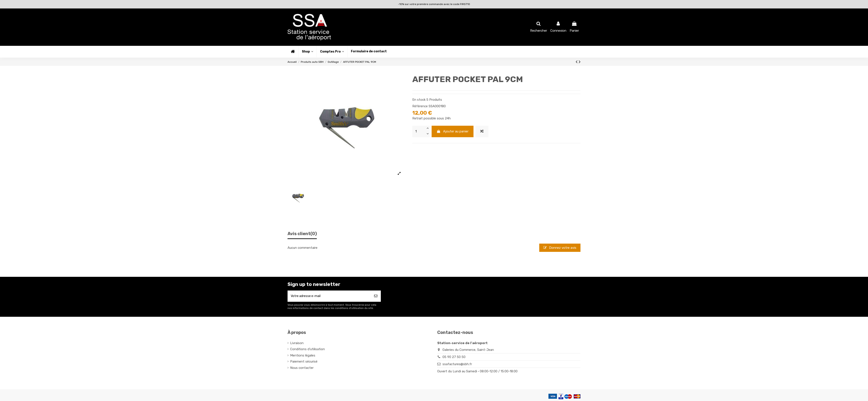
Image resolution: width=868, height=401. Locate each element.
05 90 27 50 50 (454, 358)
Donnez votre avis (560, 248)
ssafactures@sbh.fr (457, 365)
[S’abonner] (376, 296)
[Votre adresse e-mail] (329, 296)
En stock (419, 100)
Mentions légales (303, 356)
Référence (420, 106)
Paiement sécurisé (304, 362)
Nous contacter (302, 368)
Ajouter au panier (453, 131)
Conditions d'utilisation (307, 350)
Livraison (297, 344)
